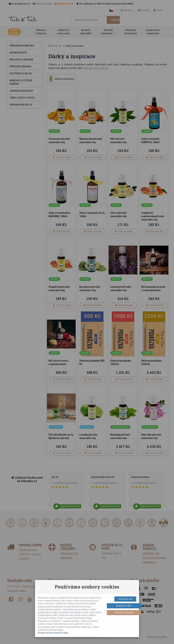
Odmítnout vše (125, 599)
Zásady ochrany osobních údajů (53, 633)
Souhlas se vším (124, 606)
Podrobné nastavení (124, 613)
